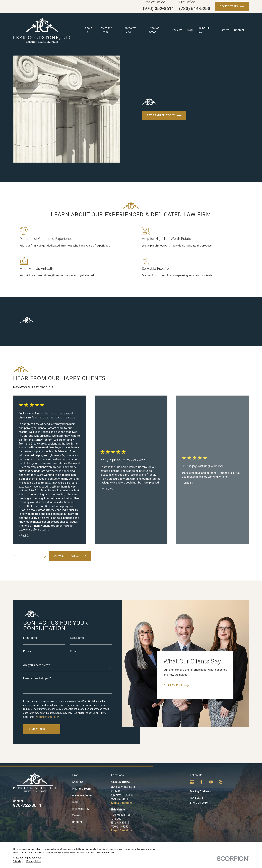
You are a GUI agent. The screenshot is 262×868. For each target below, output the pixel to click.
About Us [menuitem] (88, 30)
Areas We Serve (82, 795)
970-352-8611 (27, 805)
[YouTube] (211, 782)
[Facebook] (201, 782)
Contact (77, 822)
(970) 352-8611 (158, 9)
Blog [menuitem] (190, 30)
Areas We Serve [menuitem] (130, 30)
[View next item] (45, 556)
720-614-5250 (120, 827)
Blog (75, 802)
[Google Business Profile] (192, 782)
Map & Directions (122, 803)
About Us (78, 782)
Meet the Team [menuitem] (106, 30)
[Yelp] (220, 782)
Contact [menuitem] (239, 30)
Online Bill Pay (81, 809)
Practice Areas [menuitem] (154, 30)
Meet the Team (81, 789)
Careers (77, 815)
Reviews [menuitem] (177, 30)
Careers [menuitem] (224, 30)
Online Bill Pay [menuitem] (204, 30)
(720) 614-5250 (195, 9)
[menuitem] (18, 861)
